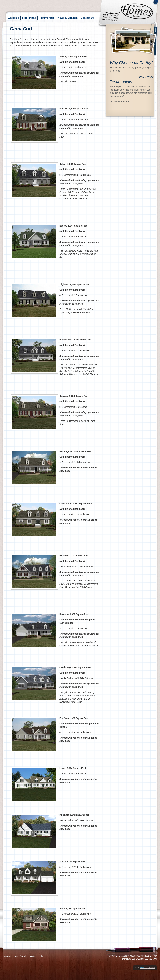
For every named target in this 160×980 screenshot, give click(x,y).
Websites (148, 968)
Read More (146, 77)
